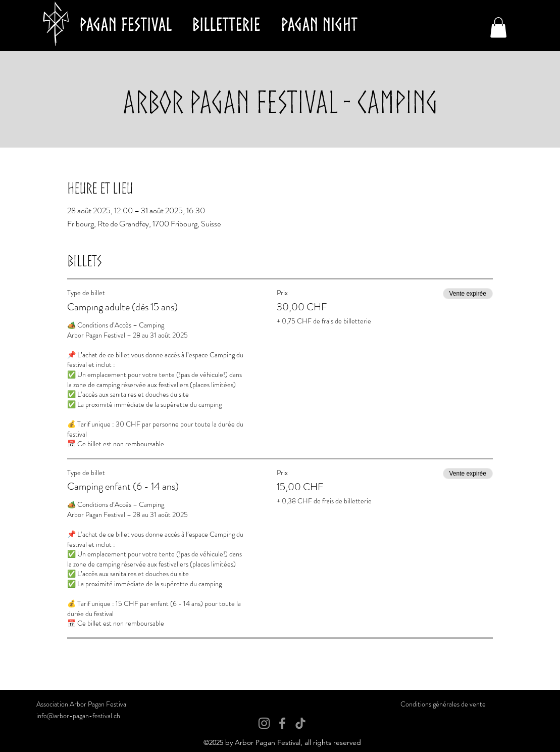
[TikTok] (300, 723)
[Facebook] (282, 723)
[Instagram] (264, 723)
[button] (498, 28)
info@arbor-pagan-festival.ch (78, 716)
